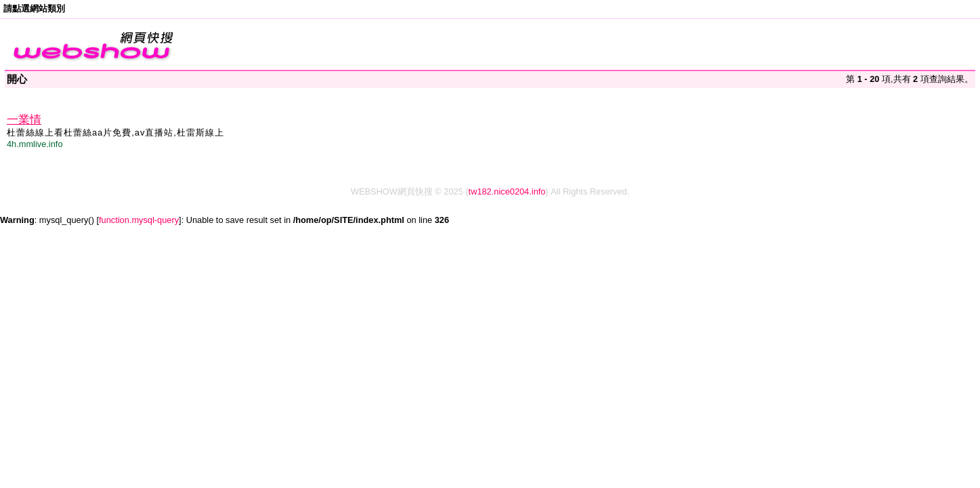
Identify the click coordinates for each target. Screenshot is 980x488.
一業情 (24, 120)
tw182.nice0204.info (507, 191)
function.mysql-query (139, 220)
